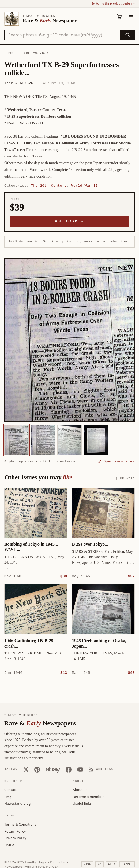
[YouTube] (80, 769)
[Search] (127, 35)
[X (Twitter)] (26, 769)
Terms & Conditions (20, 824)
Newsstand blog (17, 803)
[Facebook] (69, 769)
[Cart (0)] (120, 17)
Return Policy (15, 831)
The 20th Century (49, 186)
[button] (69, 340)
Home (9, 53)
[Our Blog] (101, 769)
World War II (85, 186)
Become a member (88, 796)
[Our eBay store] (53, 769)
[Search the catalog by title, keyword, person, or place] (62, 35)
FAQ (8, 796)
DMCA (9, 845)
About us (80, 789)
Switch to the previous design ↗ (113, 3)
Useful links (82, 803)
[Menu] (131, 17)
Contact (11, 789)
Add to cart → (69, 221)
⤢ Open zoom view (117, 461)
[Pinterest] (37, 769)
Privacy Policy (15, 838)
